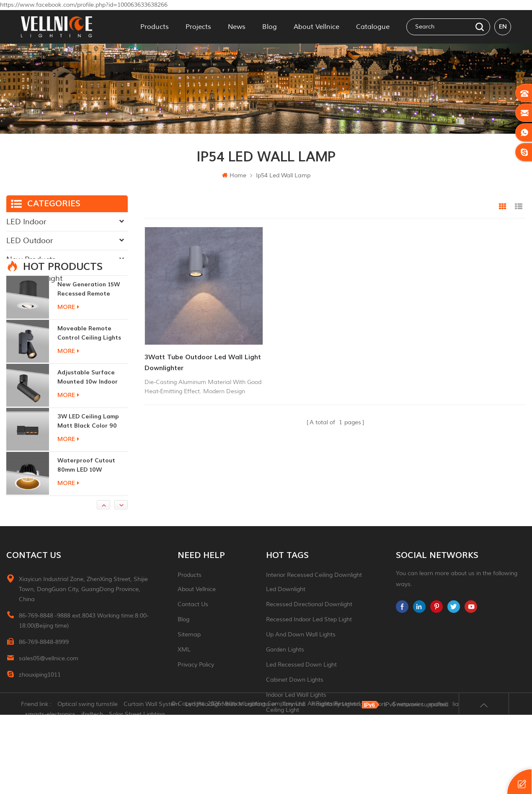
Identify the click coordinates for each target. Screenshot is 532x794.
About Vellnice (316, 27)
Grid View (503, 207)
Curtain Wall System (151, 783)
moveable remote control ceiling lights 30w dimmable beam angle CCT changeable (91, 375)
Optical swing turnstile (88, 783)
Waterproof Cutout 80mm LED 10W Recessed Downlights (89, 507)
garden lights (285, 691)
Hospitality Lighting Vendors (349, 783)
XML (184, 691)
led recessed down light (301, 706)
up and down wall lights (301, 676)
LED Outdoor (30, 241)
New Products (31, 259)
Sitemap (189, 676)
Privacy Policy (196, 706)
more (68, 349)
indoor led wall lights (296, 736)
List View (519, 207)
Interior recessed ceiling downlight (314, 616)
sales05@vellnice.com (49, 700)
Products (155, 27)
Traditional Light (34, 278)
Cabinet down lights (295, 721)
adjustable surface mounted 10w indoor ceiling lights (88, 419)
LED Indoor (26, 222)
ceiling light (283, 751)
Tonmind (294, 783)
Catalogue (373, 27)
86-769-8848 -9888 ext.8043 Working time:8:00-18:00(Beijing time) (84, 662)
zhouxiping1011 (40, 716)
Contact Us (193, 646)
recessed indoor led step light (309, 661)
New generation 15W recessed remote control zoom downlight (89, 331)
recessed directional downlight (309, 646)
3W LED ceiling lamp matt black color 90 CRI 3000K (88, 463)
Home (234, 175)
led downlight (286, 631)
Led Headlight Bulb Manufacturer (231, 783)
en (503, 27)
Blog (270, 27)
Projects (198, 27)
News (237, 27)
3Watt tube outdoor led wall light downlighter (203, 363)
